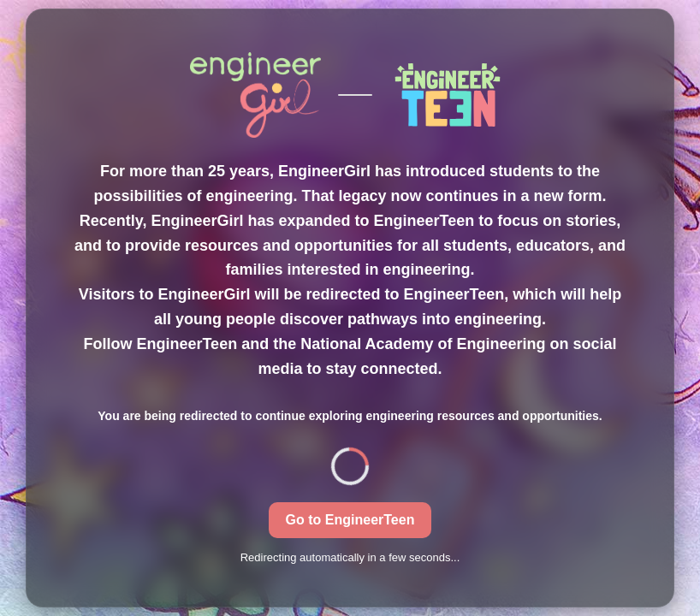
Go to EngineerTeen (350, 520)
